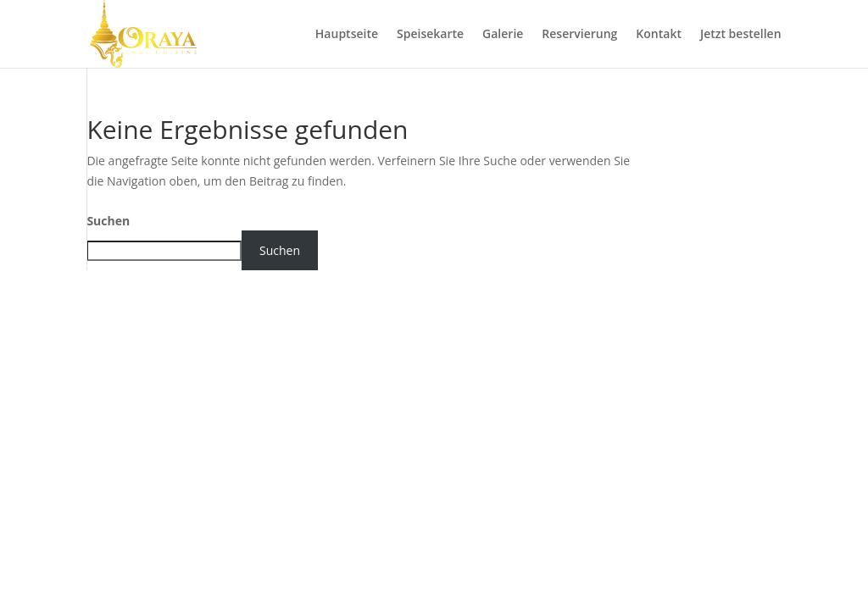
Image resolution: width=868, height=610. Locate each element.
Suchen (108, 221)
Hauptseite (347, 35)
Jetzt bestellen (741, 35)
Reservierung (579, 35)
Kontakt (659, 35)
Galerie (503, 35)
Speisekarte (430, 35)
